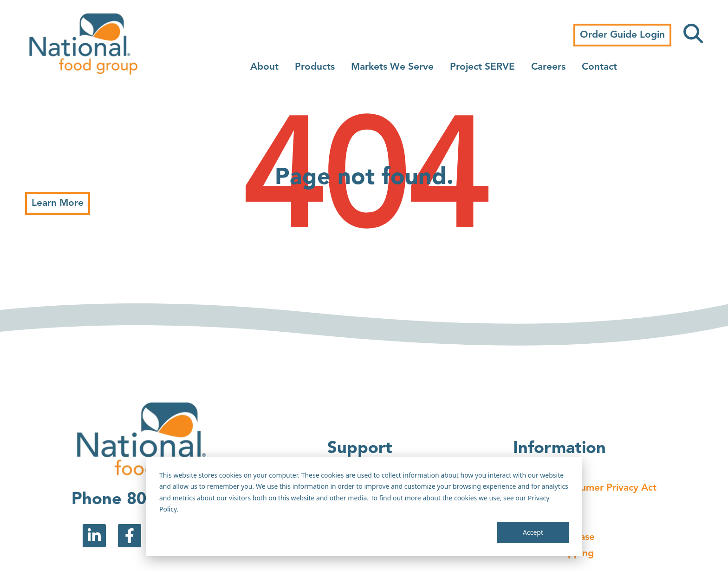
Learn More (58, 203)
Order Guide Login (622, 35)
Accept (533, 532)
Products (315, 67)
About (264, 67)
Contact (599, 67)
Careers (548, 67)
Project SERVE (482, 67)
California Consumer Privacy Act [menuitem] (585, 488)
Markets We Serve (392, 67)
